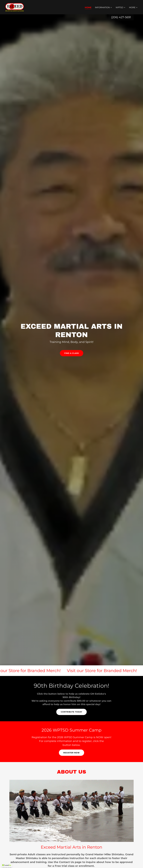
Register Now (71, 753)
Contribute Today (71, 712)
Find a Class (72, 353)
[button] (104, 7)
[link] (15, 7)
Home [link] (88, 7)
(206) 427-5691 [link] (121, 17)
